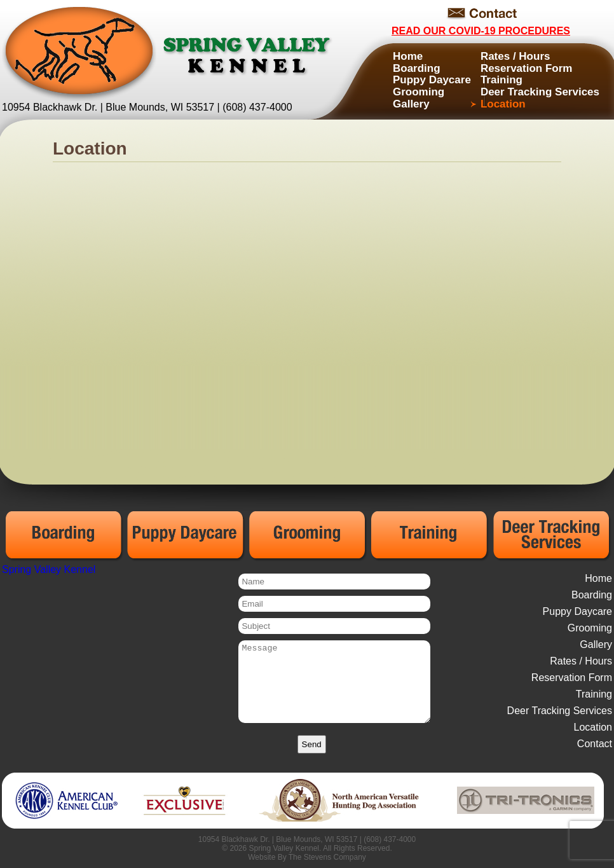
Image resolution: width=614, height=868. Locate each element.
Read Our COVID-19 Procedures (481, 31)
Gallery (411, 104)
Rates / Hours (515, 56)
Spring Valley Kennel (49, 569)
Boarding (417, 68)
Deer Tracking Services (540, 92)
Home (408, 56)
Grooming (419, 92)
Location (503, 104)
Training (501, 80)
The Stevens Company (327, 857)
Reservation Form (527, 68)
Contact (595, 744)
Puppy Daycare (432, 80)
